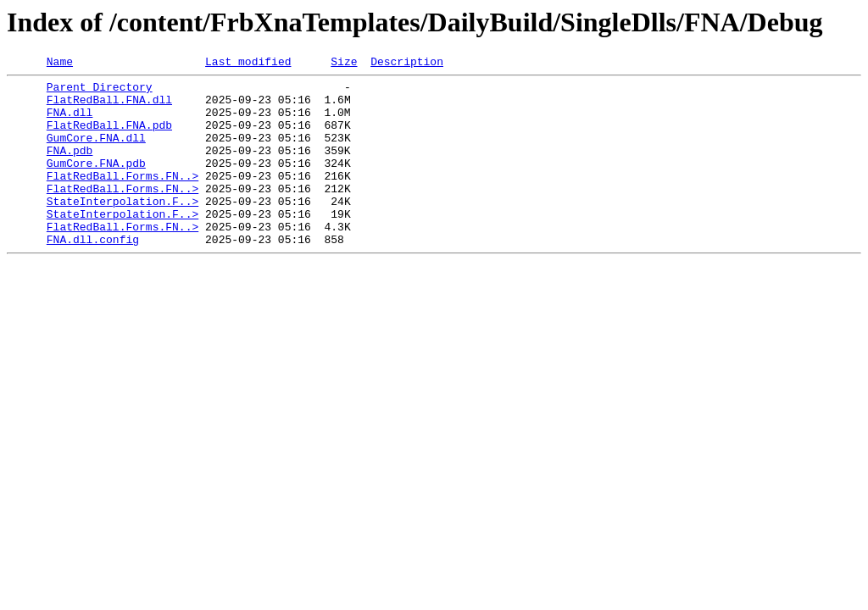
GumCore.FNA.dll (96, 152)
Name (60, 64)
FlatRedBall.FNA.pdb (109, 137)
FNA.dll (70, 122)
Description (407, 64)
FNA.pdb (70, 168)
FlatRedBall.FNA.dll (109, 107)
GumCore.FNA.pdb (96, 183)
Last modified (248, 64)
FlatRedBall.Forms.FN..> (122, 198)
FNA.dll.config (93, 274)
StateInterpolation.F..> (122, 229)
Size (344, 64)
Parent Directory (100, 91)
